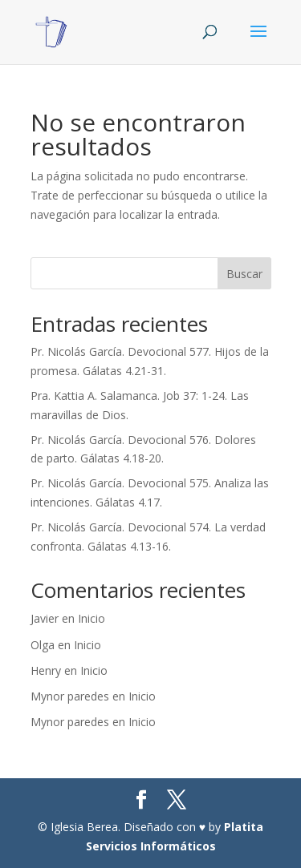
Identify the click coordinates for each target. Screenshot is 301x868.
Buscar (244, 274)
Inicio (92, 618)
